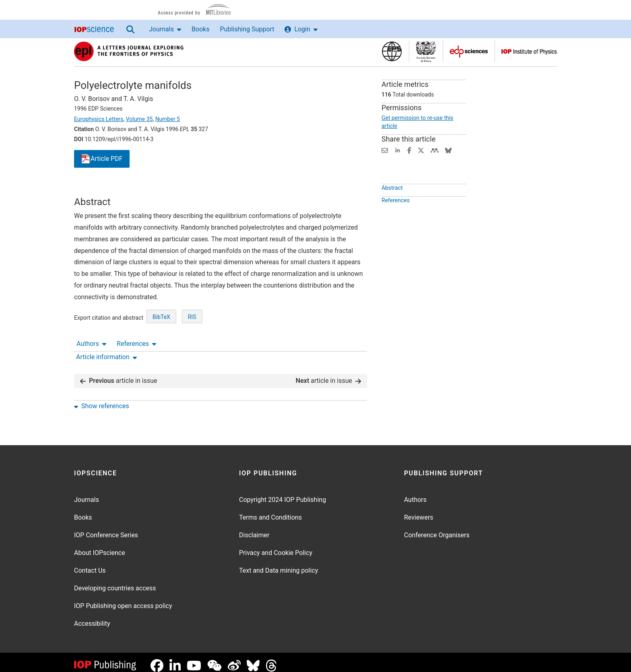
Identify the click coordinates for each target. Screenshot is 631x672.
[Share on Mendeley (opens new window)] (435, 150)
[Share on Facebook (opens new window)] (409, 150)
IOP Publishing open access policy (123, 599)
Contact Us (90, 564)
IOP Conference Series (106, 529)
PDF (102, 159)
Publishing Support (247, 29)
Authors (91, 189)
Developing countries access (115, 582)
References (136, 189)
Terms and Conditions (270, 511)
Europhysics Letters (99, 119)
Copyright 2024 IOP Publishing (283, 493)
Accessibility (92, 617)
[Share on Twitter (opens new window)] (421, 150)
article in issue (119, 374)
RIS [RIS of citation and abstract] (192, 346)
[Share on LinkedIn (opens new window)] (398, 150)
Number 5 (168, 119)
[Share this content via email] (385, 150)
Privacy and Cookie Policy (276, 546)
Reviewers (419, 511)
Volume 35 (139, 119)
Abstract (392, 206)
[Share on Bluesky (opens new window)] (448, 150)
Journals (165, 29)
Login (301, 29)
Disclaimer (254, 529)
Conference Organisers (437, 529)
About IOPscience (100, 546)
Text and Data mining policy (278, 564)
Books (201, 29)
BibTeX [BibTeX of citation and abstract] (161, 346)
